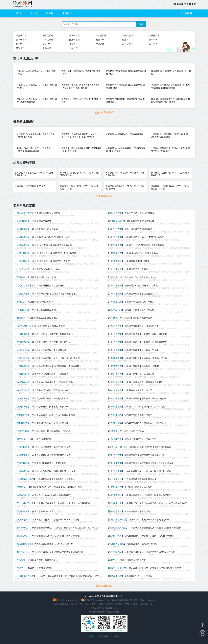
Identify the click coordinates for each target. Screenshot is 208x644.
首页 (19, 13)
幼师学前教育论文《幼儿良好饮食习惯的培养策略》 (57, 536)
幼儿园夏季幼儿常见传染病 (45, 229)
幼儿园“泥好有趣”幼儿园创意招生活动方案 (52, 245)
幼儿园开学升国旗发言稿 (40, 439)
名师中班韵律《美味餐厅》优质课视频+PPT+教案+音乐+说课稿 (34, 150)
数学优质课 (74, 35)
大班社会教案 (23, 229)
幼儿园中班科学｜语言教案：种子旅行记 (51, 342)
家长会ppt (127, 44)
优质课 (34, 13)
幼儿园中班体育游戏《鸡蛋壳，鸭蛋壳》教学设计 (148, 495)
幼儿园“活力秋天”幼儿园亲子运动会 (141, 253)
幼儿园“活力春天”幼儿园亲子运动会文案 (51, 261)
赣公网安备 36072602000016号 (98, 600)
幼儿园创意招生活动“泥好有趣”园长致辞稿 (144, 237)
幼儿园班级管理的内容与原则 (42, 277)
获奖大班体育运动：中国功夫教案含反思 (51, 455)
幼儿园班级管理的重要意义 (137, 269)
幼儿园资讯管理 (24, 213)
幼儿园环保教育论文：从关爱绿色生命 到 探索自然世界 (155, 568)
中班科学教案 (23, 342)
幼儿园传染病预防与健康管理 (140, 221)
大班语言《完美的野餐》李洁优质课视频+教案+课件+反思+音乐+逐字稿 (170, 100)
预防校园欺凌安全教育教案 (133, 560)
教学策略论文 (23, 528)
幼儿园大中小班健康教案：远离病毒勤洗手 (52, 382)
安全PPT (100, 40)
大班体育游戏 (115, 261)
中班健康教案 (115, 350)
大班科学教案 (23, 237)
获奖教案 (113, 431)
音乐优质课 (154, 35)
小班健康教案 (115, 326)
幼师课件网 (103, 636)
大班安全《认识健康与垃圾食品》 (140, 213)
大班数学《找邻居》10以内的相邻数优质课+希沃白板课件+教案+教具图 (81, 86)
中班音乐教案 (115, 302)
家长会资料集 (23, 415)
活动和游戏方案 (24, 285)
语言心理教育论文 (25, 503)
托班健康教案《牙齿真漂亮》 (138, 511)
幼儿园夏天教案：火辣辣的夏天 (43, 560)
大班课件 (20, 48)
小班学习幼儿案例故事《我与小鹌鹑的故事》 (150, 519)
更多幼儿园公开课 (104, 112)
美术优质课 (21, 40)
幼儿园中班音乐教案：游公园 (138, 390)
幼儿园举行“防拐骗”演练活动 (138, 261)
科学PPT (20, 44)
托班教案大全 (23, 511)
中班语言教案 (23, 358)
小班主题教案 (23, 447)
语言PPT (47, 44)
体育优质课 (48, 40)
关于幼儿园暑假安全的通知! (47, 213)
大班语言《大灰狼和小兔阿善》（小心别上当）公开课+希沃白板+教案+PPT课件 (80, 136)
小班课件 (73, 48)
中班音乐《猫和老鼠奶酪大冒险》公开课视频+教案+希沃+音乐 (81, 150)
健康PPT (126, 40)
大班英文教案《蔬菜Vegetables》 (143, 544)
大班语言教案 (115, 237)
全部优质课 (21, 35)
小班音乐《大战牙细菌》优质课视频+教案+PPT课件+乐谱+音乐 (169, 136)
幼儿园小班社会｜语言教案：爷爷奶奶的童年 (146, 398)
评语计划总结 (23, 310)
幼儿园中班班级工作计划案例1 (42, 318)
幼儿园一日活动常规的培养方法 (139, 374)
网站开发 (115, 636)
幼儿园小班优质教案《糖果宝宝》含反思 (51, 447)
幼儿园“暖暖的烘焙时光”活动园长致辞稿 (51, 237)
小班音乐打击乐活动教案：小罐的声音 (50, 374)
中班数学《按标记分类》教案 (138, 487)
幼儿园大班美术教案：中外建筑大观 (49, 350)
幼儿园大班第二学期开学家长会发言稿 (138, 277)
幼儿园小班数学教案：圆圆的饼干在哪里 (144, 382)
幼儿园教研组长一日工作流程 (138, 576)
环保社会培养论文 (118, 568)
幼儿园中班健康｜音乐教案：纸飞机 (142, 350)
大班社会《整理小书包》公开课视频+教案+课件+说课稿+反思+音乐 (37, 100)
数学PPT (153, 40)
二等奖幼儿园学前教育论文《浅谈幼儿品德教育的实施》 (155, 528)
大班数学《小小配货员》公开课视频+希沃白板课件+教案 (126, 86)
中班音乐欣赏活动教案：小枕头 (139, 302)
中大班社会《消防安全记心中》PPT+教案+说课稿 (81, 100)
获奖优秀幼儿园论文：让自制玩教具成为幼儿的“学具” (150, 552)
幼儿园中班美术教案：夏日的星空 (140, 439)
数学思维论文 (23, 552)
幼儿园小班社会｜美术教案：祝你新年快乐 (52, 334)
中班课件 (47, 48)
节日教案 (113, 277)
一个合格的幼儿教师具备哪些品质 (140, 479)
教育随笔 (21, 318)
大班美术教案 (115, 269)
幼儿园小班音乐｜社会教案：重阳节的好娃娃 (146, 334)
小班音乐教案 (115, 334)
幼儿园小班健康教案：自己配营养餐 (142, 326)
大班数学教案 (23, 245)
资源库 (50, 13)
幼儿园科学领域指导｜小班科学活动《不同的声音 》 (57, 366)
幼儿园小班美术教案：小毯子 (138, 415)
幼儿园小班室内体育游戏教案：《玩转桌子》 (146, 423)
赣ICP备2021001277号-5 (68, 600)
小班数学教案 (115, 382)
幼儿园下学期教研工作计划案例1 (140, 310)
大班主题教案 (23, 253)
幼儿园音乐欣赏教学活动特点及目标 (142, 294)
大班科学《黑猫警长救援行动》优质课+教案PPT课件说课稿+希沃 (170, 150)
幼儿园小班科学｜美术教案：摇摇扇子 (50, 407)
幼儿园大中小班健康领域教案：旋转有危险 (145, 407)
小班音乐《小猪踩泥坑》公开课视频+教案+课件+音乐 (37, 86)
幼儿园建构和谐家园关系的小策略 (136, 318)
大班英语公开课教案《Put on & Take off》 (54, 544)
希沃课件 (100, 44)
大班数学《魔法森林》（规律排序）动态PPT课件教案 (126, 100)
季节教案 (21, 277)
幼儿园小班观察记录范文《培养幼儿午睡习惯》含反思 (146, 447)
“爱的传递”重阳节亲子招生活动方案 (141, 285)
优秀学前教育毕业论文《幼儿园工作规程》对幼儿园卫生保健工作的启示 (66, 528)
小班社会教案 (23, 334)
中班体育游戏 (115, 495)
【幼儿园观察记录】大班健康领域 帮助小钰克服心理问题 (55, 487)
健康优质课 (74, 40)
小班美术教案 (23, 398)
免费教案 (67, 13)
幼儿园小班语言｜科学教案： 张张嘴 (142, 366)
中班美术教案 (115, 439)
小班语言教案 (115, 342)
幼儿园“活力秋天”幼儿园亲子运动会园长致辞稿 (54, 253)
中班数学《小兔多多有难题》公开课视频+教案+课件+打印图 (126, 150)
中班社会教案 (115, 285)
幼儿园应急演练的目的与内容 (46, 269)
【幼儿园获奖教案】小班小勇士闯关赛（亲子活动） (149, 471)
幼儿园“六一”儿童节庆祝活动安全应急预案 (144, 245)
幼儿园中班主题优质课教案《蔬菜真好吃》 (145, 455)
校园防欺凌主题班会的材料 (41, 568)
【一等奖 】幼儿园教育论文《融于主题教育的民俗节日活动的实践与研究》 (72, 576)
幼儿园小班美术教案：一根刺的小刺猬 (50, 398)
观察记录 (113, 447)
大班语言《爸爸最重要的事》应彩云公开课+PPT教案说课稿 (36, 136)
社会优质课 (128, 35)
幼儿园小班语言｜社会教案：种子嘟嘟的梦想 (146, 342)
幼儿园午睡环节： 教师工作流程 (50, 326)
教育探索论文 (115, 503)
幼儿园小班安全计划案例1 (45, 310)
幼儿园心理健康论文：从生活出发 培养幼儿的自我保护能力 (64, 503)
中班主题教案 (115, 455)
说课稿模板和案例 (25, 479)
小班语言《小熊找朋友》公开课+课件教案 (125, 134)
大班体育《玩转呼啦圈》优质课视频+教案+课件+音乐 (126, 72)
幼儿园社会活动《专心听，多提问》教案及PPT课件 (149, 536)
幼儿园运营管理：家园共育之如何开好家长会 (54, 415)
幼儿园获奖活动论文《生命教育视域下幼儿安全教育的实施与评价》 (156, 503)
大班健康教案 (115, 213)
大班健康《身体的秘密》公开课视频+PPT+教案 (171, 72)
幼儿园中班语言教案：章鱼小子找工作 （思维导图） (57, 358)
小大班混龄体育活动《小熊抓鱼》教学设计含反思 (56, 519)
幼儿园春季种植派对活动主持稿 (49, 285)
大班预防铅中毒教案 (42, 221)
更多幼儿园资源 (104, 196)
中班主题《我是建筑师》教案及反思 (49, 463)
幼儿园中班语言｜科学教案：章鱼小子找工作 (146, 358)
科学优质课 (101, 35)
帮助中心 (113, 560)
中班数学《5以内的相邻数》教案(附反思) (52, 495)
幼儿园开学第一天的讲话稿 (41, 302)
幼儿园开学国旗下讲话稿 (132, 431)
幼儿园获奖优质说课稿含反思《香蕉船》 (56, 479)
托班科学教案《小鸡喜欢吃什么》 (48, 511)
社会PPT (73, 44)
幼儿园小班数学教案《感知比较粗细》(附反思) (54, 471)
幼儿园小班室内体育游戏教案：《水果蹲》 (52, 431)
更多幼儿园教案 (104, 586)
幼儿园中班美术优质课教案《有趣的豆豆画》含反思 (149, 463)
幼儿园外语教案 (24, 544)
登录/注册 (186, 13)
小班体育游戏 (115, 423)
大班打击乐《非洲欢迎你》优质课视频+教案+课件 (81, 72)
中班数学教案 (115, 487)
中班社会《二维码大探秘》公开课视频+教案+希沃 (36, 72)
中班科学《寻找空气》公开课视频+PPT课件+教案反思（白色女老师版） (170, 86)
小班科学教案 (23, 366)
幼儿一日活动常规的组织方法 (138, 229)
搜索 (141, 24)
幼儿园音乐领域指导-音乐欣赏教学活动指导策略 (55, 294)
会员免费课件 (115, 479)
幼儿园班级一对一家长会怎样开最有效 (50, 423)
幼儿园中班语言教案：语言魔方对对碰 (50, 390)
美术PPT (153, 44)
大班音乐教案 (23, 294)
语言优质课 (48, 35)
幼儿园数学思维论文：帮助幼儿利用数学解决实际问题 (58, 552)
